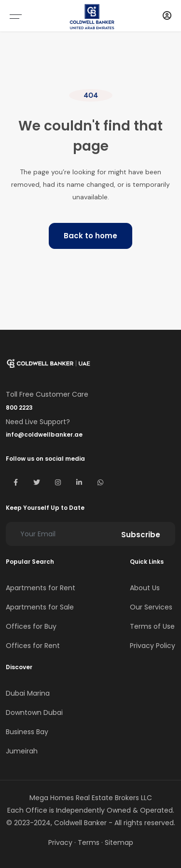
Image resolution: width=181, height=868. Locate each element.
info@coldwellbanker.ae (44, 434)
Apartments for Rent (41, 588)
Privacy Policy (153, 646)
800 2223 (19, 408)
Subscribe (141, 535)
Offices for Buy (31, 626)
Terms (89, 842)
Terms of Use (152, 626)
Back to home (90, 236)
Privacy (60, 842)
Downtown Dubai (34, 713)
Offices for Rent (33, 646)
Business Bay (27, 732)
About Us (145, 588)
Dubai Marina (28, 693)
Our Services (151, 607)
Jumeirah (22, 751)
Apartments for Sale (40, 607)
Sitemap (119, 842)
